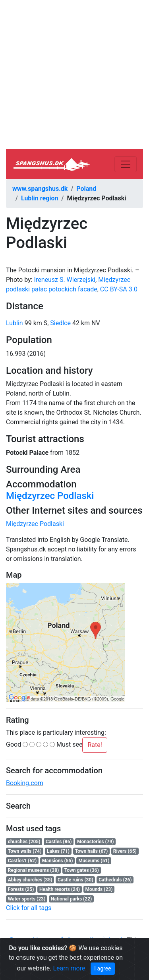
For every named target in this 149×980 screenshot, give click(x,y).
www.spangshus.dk (40, 189)
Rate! (95, 745)
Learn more (69, 968)
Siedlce (60, 323)
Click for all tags (29, 908)
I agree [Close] (103, 968)
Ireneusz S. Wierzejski (65, 280)
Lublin (15, 323)
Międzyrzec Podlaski (50, 496)
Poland (86, 189)
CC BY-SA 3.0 (119, 289)
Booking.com (25, 783)
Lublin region (40, 198)
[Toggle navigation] (126, 164)
